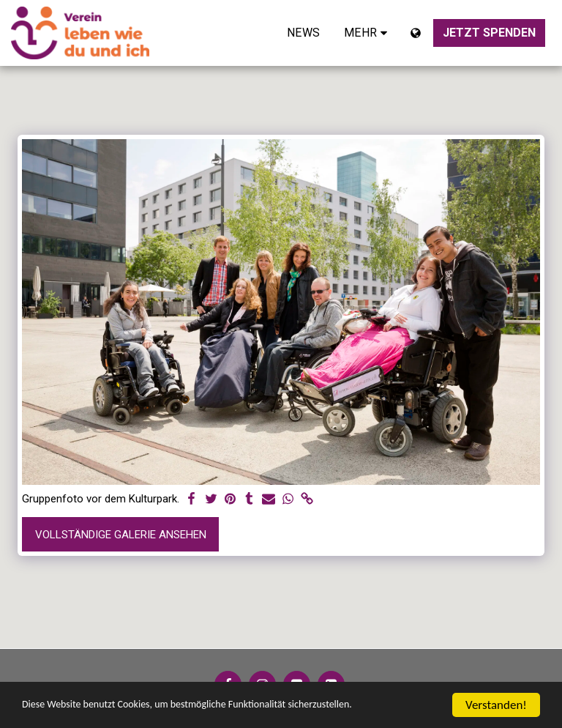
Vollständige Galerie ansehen (121, 535)
